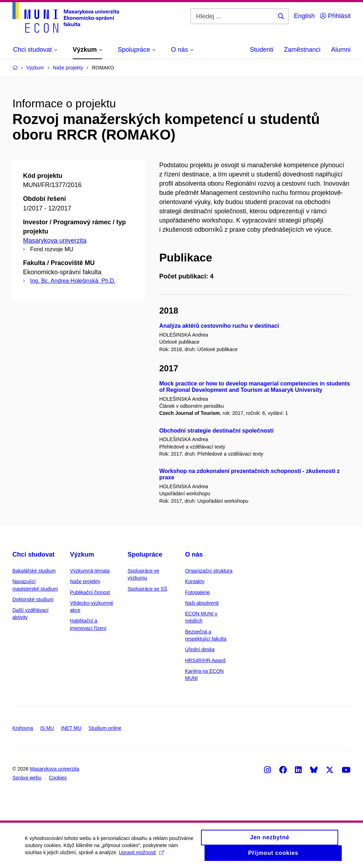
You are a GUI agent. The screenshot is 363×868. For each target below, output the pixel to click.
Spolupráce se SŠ (147, 589)
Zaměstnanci (302, 50)
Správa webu (27, 778)
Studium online (105, 728)
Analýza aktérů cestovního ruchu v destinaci (219, 326)
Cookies (58, 778)
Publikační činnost (90, 592)
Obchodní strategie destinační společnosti (216, 431)
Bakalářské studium (34, 571)
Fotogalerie (197, 592)
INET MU (71, 728)
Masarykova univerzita (55, 241)
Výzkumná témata (90, 571)
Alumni (341, 50)
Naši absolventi (202, 603)
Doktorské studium (33, 599)
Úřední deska (200, 649)
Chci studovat (33, 554)
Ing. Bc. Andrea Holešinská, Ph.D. (73, 281)
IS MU (47, 728)
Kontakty (195, 581)
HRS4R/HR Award (205, 660)
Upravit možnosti (141, 856)
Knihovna (23, 728)
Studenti (262, 50)
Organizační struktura (209, 571)
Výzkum (82, 554)
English (304, 16)
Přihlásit (335, 16)
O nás (194, 554)
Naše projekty (85, 581)
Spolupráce (145, 554)
